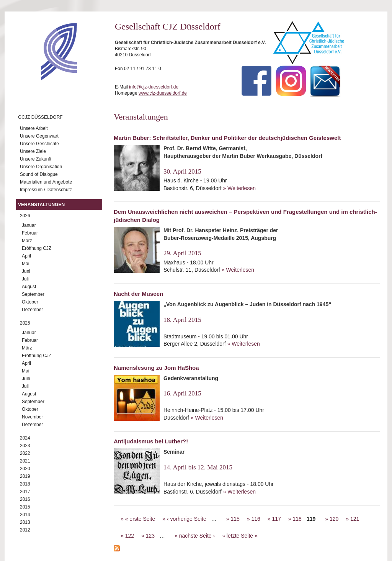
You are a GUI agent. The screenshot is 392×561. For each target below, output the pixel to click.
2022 (25, 453)
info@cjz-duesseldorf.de (154, 87)
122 (130, 536)
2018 (25, 484)
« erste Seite (140, 519)
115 (235, 519)
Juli (25, 279)
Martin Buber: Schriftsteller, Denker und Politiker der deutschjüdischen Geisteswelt (227, 138)
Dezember (32, 310)
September (33, 294)
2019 (25, 476)
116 (256, 519)
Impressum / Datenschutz (46, 190)
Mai (25, 264)
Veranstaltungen (41, 205)
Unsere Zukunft (36, 159)
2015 (25, 507)
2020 (25, 469)
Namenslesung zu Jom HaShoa (156, 368)
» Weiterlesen (239, 188)
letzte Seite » (242, 536)
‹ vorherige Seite (187, 519)
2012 (25, 530)
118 (297, 519)
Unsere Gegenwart (39, 136)
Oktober (30, 302)
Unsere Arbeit (34, 128)
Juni (26, 271)
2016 (25, 499)
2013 (25, 522)
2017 (25, 492)
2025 (25, 323)
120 (334, 519)
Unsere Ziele (33, 151)
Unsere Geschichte (39, 144)
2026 (25, 216)
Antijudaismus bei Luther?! (151, 441)
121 (355, 519)
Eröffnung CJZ (37, 248)
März (27, 241)
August (29, 287)
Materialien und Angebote (46, 182)
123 (150, 536)
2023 (25, 446)
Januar (29, 225)
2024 (25, 438)
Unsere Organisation (41, 167)
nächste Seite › (197, 536)
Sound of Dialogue (39, 174)
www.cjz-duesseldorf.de (163, 93)
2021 (25, 461)
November (32, 417)
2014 (25, 515)
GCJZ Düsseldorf (40, 117)
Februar (30, 233)
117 (276, 519)
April (26, 256)
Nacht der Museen (138, 294)
